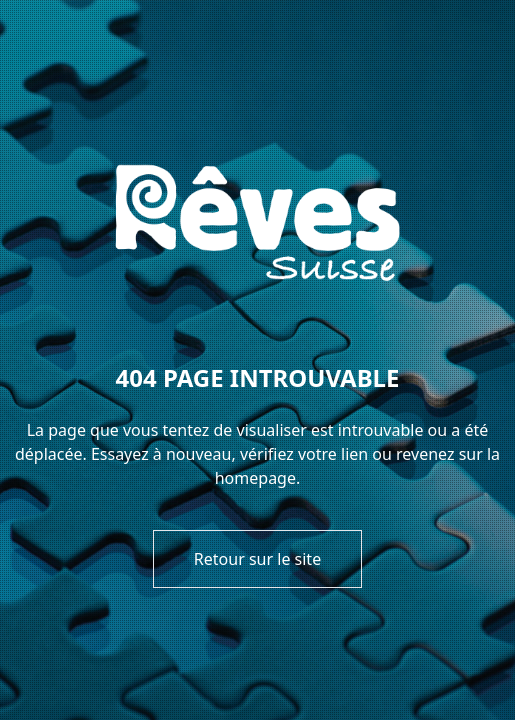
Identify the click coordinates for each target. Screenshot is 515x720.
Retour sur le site (257, 559)
